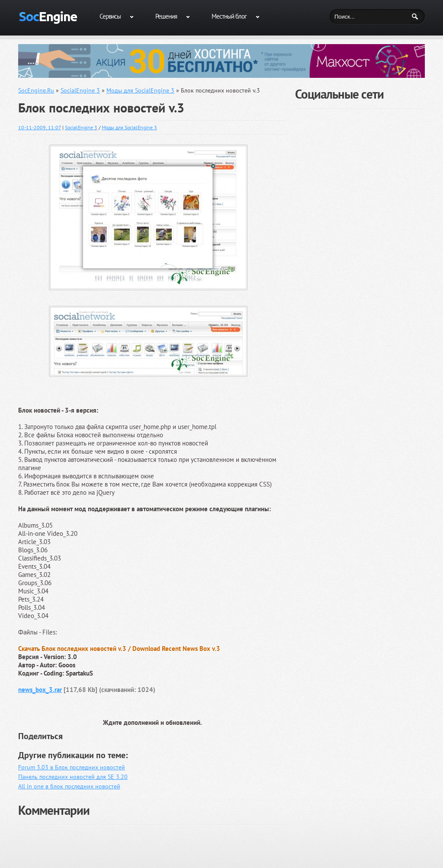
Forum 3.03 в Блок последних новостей (72, 767)
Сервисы (110, 16)
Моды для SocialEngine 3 (129, 127)
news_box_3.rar (40, 690)
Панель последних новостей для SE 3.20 (73, 777)
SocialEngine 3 (81, 127)
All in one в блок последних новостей (69, 786)
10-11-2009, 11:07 (40, 127)
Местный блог (229, 16)
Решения (166, 16)
